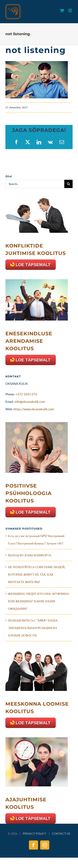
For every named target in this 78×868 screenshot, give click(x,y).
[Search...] (35, 184)
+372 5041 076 (26, 394)
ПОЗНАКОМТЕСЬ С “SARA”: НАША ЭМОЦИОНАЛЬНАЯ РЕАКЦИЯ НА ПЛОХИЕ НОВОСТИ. (33, 628)
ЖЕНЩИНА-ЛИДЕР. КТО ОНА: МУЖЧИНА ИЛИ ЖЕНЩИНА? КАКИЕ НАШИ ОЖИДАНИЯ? (38, 601)
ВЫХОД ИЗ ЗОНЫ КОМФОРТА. (30, 555)
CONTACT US (61, 834)
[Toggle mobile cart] (62, 10)
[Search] (68, 184)
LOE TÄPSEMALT (33, 265)
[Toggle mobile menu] (70, 10)
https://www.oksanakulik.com (34, 409)
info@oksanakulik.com (30, 402)
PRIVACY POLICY (34, 834)
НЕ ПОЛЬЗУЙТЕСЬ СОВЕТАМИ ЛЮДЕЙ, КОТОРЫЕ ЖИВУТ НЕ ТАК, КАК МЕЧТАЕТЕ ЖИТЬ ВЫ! (37, 574)
